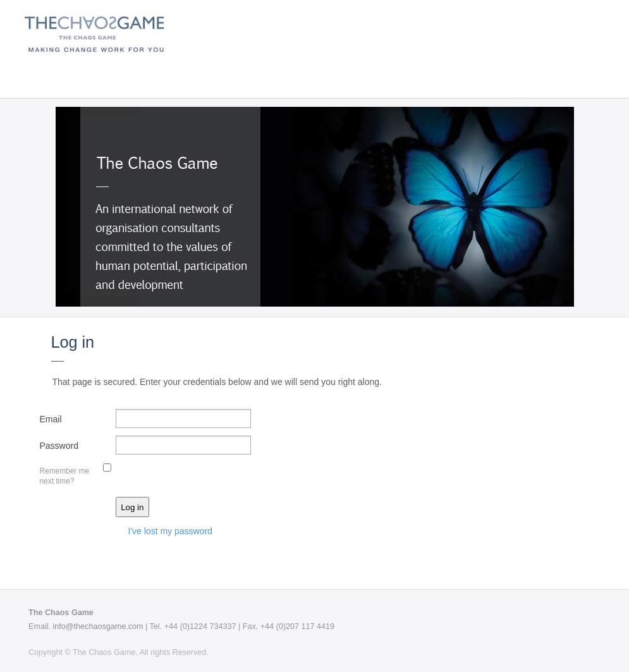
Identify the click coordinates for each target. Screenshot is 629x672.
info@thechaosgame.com (98, 626)
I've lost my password (170, 531)
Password (59, 446)
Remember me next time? (65, 476)
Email (51, 419)
